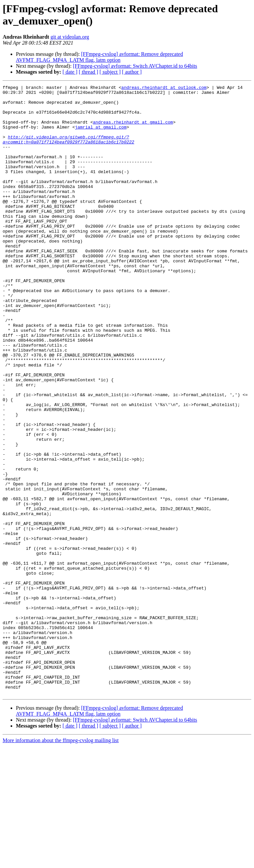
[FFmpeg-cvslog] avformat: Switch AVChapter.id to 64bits (135, 66)
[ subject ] (110, 72)
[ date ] (70, 72)
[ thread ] (88, 72)
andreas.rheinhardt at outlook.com (164, 88)
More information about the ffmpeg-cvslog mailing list (61, 862)
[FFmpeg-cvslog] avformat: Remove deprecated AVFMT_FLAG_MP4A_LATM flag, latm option (99, 57)
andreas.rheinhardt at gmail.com (133, 130)
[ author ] (132, 72)
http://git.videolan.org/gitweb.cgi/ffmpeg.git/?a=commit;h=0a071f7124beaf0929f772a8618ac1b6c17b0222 (68, 151)
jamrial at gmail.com (101, 136)
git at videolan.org (70, 37)
